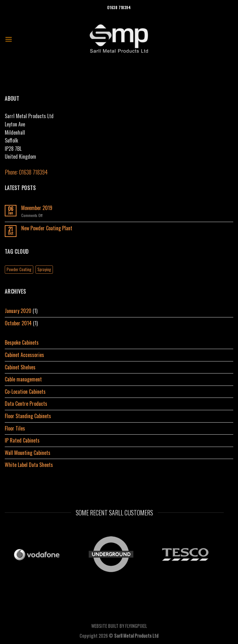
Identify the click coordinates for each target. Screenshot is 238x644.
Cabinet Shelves (20, 367)
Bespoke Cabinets (22, 342)
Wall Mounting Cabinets (28, 453)
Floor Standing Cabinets (28, 416)
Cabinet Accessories (24, 355)
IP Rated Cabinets (22, 440)
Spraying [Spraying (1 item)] (44, 269)
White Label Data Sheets (29, 465)
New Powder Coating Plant (47, 228)
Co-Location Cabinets (25, 392)
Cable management (23, 379)
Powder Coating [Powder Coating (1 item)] (19, 269)
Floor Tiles (15, 428)
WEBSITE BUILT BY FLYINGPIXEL (119, 626)
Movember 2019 (37, 208)
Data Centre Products (26, 404)
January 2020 (18, 311)
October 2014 (18, 323)
